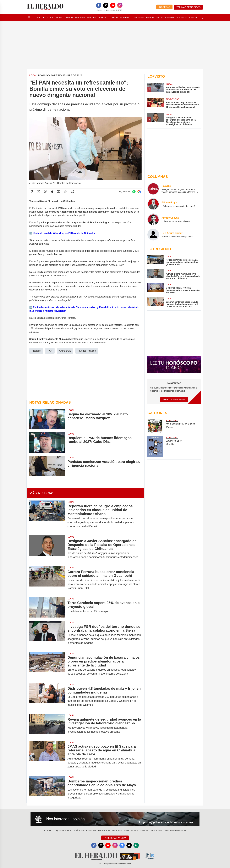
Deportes (181, 17)
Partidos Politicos (87, 351)
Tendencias (138, 17)
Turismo (169, 17)
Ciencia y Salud (154, 17)
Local (38, 17)
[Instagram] (120, 5)
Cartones (103, 17)
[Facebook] (99, 5)
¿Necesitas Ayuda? (115, 838)
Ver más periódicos (188, 7)
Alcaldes (36, 351)
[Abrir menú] (29, 17)
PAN (50, 351)
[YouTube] (113, 5)
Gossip (114, 17)
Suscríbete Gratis (174, 400)
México (59, 17)
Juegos (193, 17)
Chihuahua (65, 351)
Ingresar (164, 7)
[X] (106, 5)
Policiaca (48, 17)
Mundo (69, 17)
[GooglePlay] (136, 845)
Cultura (125, 17)
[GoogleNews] (122, 845)
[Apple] (129, 845)
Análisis (91, 17)
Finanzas (80, 17)
